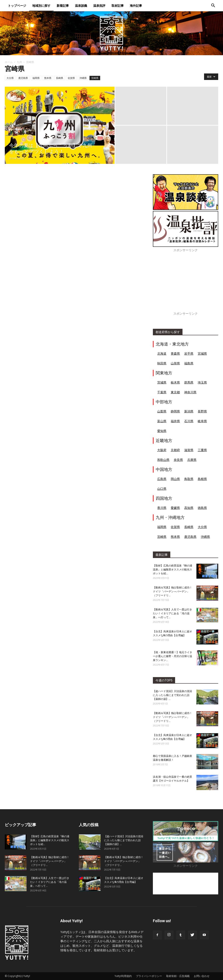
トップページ (17, 6)
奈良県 (178, 460)
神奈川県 (190, 392)
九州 (19, 62)
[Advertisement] (186, 284)
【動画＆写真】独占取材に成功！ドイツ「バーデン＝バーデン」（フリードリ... (172, 591)
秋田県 (162, 363)
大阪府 (162, 450)
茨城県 (162, 382)
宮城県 (202, 353)
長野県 (202, 411)
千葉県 (162, 392)
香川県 (162, 508)
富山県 (162, 421)
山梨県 (162, 411)
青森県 (175, 353)
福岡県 (36, 78)
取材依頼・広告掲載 (178, 976)
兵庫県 (192, 460)
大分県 (10, 78)
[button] (213, 6)
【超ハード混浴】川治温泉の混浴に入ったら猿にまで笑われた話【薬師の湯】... (172, 695)
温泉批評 (99, 6)
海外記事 (136, 6)
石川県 (189, 421)
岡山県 (175, 479)
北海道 (162, 353)
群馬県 (189, 382)
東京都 (175, 392)
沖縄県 (83, 78)
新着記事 (63, 6)
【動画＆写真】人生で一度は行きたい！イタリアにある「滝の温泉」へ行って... (172, 613)
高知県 (189, 508)
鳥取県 (189, 479)
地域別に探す (41, 6)
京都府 (175, 450)
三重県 (202, 450)
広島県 (162, 479)
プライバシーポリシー (149, 976)
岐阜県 (202, 421)
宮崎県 (95, 78)
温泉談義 (81, 6)
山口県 (162, 489)
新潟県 (189, 411)
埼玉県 (202, 382)
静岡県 (175, 411)
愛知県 (162, 431)
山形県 (175, 363)
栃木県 (175, 382)
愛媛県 (175, 508)
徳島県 (202, 508)
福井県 (175, 421)
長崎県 (60, 78)
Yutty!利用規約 (123, 976)
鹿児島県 (23, 78)
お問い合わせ (202, 976)
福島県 (189, 363)
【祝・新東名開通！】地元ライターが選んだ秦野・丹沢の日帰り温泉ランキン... (172, 656)
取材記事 (118, 6)
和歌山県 (163, 460)
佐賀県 (71, 78)
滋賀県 (189, 450)
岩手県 (189, 353)
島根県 (202, 479)
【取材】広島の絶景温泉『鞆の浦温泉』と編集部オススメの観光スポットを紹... (172, 570)
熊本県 (48, 78)
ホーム (9, 62)
